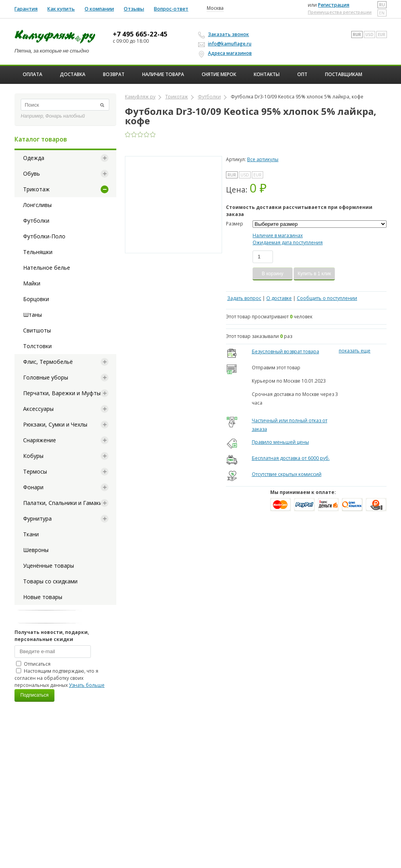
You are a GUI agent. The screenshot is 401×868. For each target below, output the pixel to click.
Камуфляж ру (140, 97)
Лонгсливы (37, 205)
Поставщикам (344, 74)
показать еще (355, 351)
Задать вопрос (244, 298)
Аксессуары (38, 409)
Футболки (36, 221)
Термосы (35, 471)
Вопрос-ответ (171, 9)
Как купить (61, 9)
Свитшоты (37, 330)
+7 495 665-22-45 (140, 34)
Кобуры (33, 456)
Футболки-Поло (44, 236)
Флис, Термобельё (48, 362)
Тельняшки (38, 252)
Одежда (34, 158)
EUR (382, 35)
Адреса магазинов (226, 53)
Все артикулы (263, 159)
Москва (215, 8)
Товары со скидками (50, 581)
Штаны (33, 315)
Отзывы (134, 9)
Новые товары (43, 597)
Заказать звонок (225, 35)
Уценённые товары (49, 566)
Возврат (114, 74)
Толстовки (37, 346)
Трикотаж (36, 189)
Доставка (73, 74)
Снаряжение (40, 440)
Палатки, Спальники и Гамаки (63, 503)
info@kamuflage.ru (226, 44)
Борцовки (36, 299)
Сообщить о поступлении (327, 298)
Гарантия (26, 9)
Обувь (32, 173)
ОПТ (302, 74)
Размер (235, 224)
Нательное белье (47, 268)
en (382, 13)
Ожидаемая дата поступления (288, 242)
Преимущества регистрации (340, 12)
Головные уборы (46, 377)
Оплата (33, 74)
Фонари (33, 487)
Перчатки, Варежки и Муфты (62, 393)
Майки (32, 283)
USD (369, 35)
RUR (357, 35)
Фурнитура (37, 518)
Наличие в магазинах (278, 235)
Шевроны (36, 550)
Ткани (31, 534)
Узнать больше (87, 685)
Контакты (267, 74)
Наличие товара (163, 74)
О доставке (279, 298)
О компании (99, 9)
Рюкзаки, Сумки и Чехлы (55, 424)
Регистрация (334, 5)
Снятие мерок (219, 74)
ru (382, 5)
